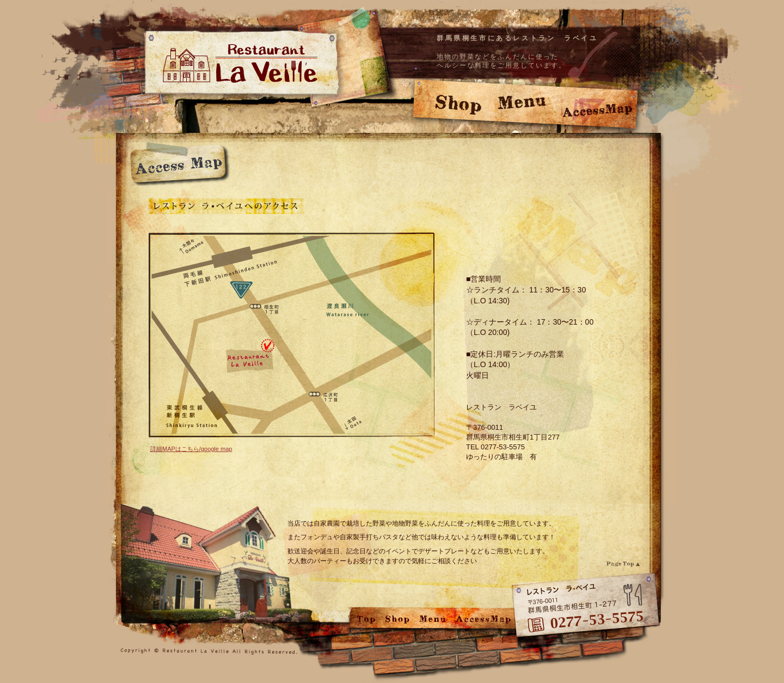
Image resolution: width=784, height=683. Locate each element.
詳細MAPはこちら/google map (191, 449)
